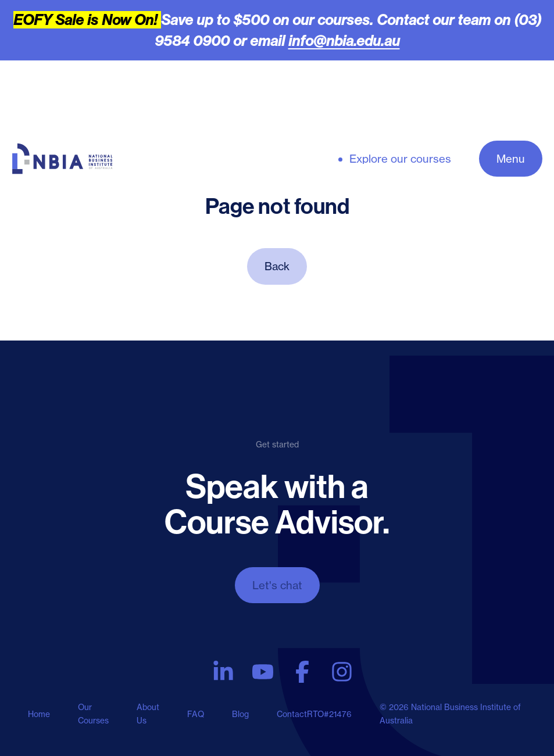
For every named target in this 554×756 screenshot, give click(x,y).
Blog (240, 714)
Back (277, 266)
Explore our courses (400, 159)
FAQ (196, 714)
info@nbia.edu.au (344, 41)
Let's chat (277, 585)
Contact (292, 714)
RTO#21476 (329, 714)
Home (39, 714)
